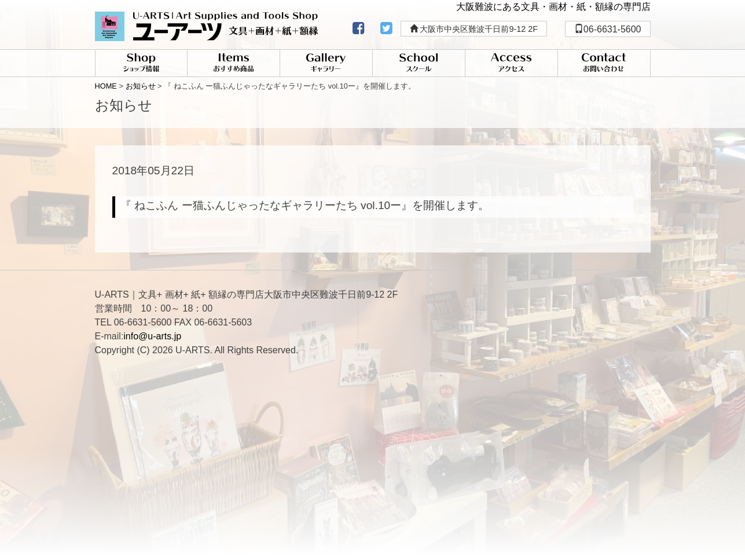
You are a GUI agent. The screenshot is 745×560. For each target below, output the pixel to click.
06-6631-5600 (608, 29)
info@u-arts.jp (152, 336)
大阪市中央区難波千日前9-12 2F (474, 29)
